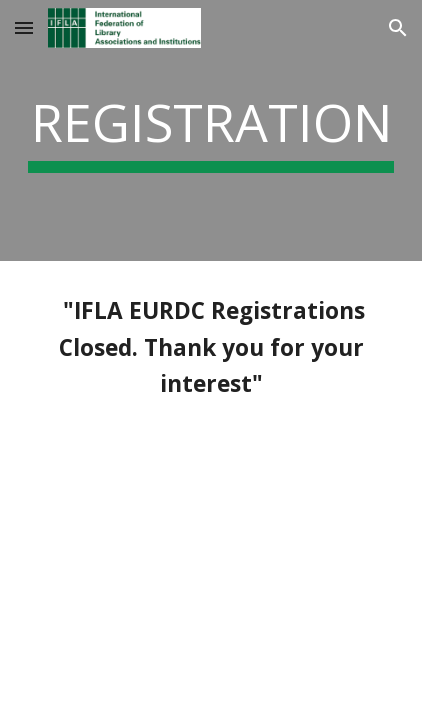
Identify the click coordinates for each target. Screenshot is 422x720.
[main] (210, 130)
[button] (24, 27)
